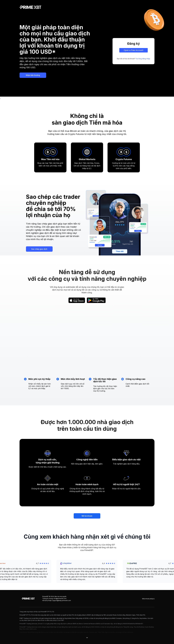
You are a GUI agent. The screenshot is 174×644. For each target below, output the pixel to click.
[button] (87, 571)
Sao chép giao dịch (39, 249)
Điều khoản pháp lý (148, 599)
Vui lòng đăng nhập (143, 59)
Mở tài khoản (87, 516)
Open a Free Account (133, 50)
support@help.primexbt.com (62, 600)
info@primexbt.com (60, 598)
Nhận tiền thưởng (33, 75)
